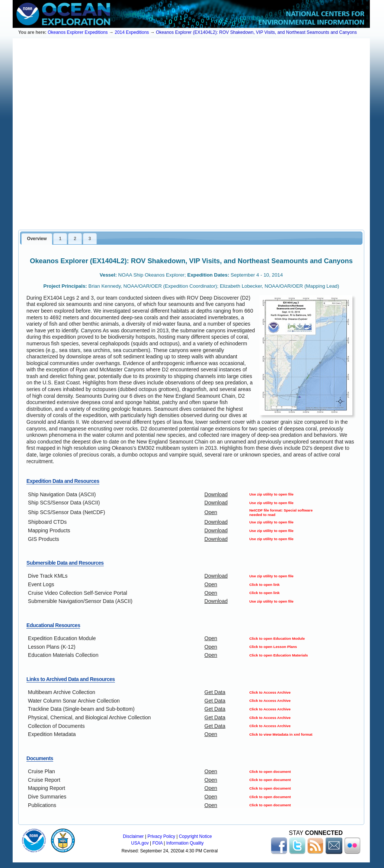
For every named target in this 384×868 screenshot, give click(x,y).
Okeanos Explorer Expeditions (78, 32)
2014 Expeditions (132, 32)
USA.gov (140, 843)
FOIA (158, 843)
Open (211, 512)
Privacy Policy (161, 836)
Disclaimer (133, 836)
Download (216, 494)
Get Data (215, 692)
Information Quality (185, 843)
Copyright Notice (196, 836)
